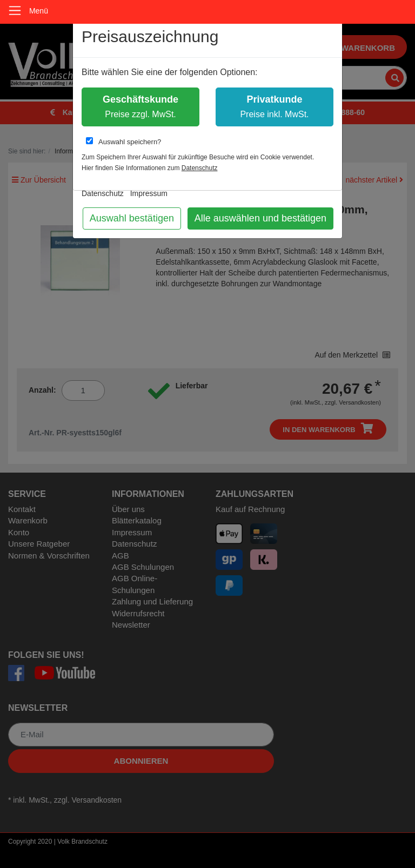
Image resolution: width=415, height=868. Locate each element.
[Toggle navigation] (15, 11)
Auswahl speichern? (123, 142)
